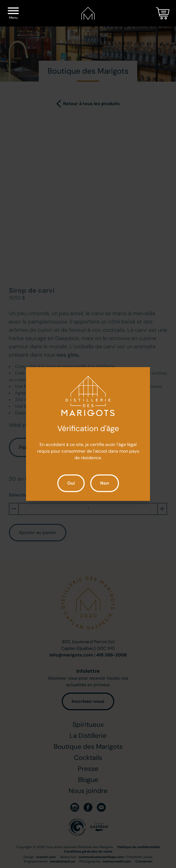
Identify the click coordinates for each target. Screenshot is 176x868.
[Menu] (13, 12)
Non (105, 483)
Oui (71, 483)
